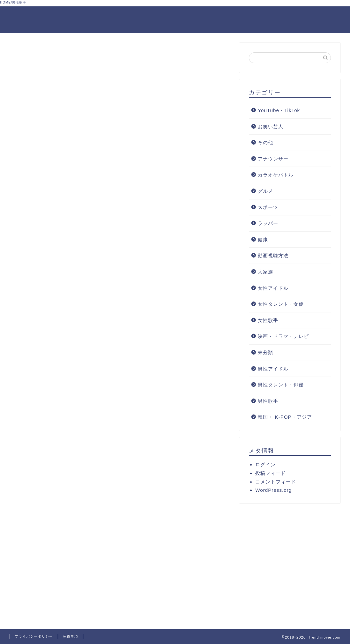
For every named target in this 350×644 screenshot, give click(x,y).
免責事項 (71, 636)
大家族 (265, 272)
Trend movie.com (28, 20)
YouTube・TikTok (279, 110)
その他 (265, 142)
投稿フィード (271, 473)
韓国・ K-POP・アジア (285, 417)
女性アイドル (273, 288)
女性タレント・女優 (281, 304)
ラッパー (268, 223)
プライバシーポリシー (34, 636)
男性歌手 (268, 401)
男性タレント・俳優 (281, 385)
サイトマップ (324, 16)
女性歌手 (268, 320)
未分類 (265, 352)
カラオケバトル (276, 175)
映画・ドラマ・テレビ (283, 336)
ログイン (265, 464)
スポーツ (268, 207)
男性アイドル (273, 369)
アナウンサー (273, 159)
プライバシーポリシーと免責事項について (200, 16)
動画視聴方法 (273, 256)
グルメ (265, 191)
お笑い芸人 (271, 127)
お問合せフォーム (278, 16)
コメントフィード (276, 482)
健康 (263, 240)
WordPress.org (273, 490)
